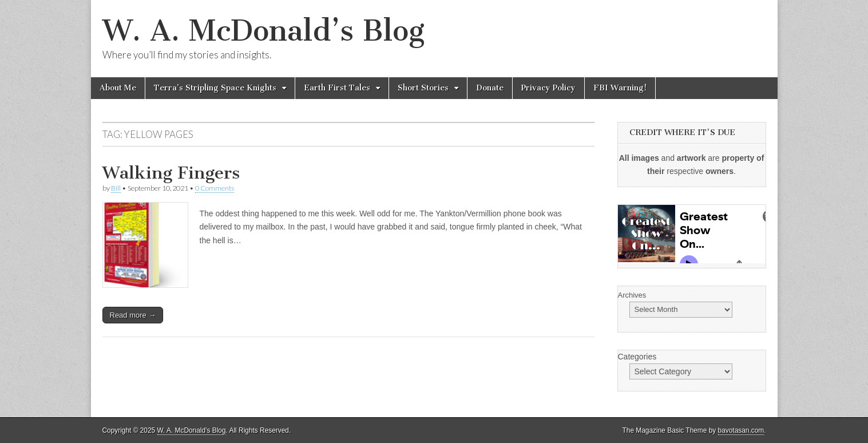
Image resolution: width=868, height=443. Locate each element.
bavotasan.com (741, 430)
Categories (637, 357)
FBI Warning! (620, 88)
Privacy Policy (548, 88)
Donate (490, 88)
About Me (118, 88)
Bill (116, 188)
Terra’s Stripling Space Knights (215, 88)
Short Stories (423, 88)
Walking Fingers (171, 173)
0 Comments (215, 188)
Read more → (133, 315)
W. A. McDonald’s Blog (263, 31)
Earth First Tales (337, 88)
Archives (632, 295)
